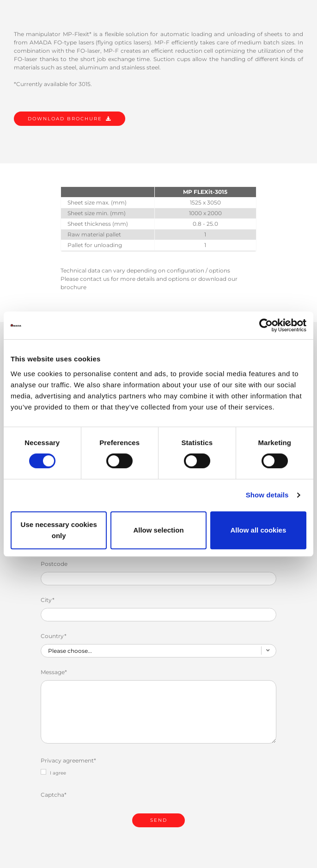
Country (54, 636)
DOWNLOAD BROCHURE (65, 119)
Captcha (54, 795)
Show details (267, 495)
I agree (53, 772)
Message (54, 672)
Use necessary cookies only (59, 530)
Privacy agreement (68, 760)
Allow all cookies (258, 530)
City (48, 600)
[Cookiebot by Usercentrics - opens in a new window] (266, 325)
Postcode (54, 564)
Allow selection (158, 530)
